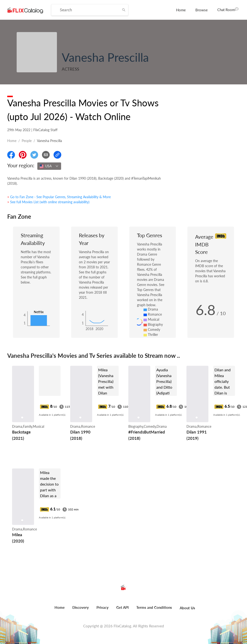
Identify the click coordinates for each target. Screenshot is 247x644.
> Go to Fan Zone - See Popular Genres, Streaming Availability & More (59, 197)
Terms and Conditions (154, 607)
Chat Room (228, 9)
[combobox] (49, 166)
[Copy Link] (57, 155)
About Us (187, 608)
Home (181, 10)
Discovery (81, 607)
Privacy (103, 607)
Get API (122, 607)
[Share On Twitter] (34, 155)
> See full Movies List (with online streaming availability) (48, 202)
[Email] (46, 155)
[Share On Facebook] (11, 155)
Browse (202, 10)
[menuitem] (181, 10)
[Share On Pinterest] (23, 155)
